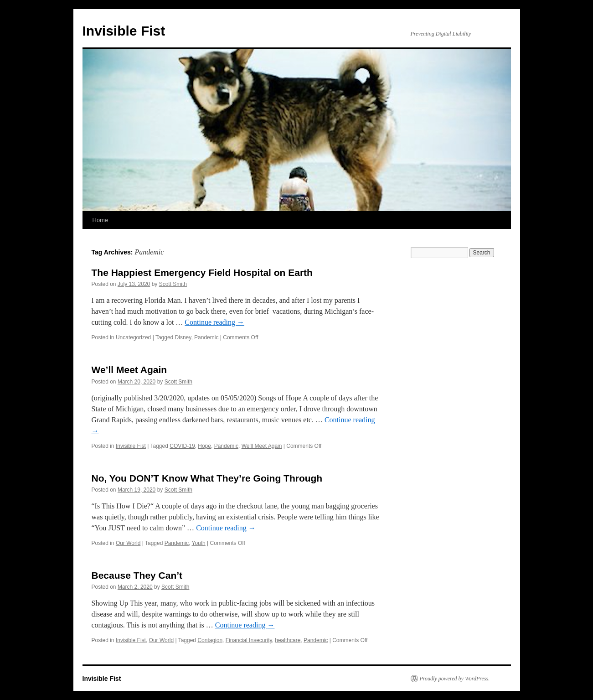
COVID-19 (182, 446)
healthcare (288, 640)
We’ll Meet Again (129, 370)
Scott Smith (173, 284)
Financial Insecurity (249, 640)
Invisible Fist (124, 31)
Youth (199, 543)
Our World (128, 543)
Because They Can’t (137, 575)
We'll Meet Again (262, 446)
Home (101, 220)
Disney (183, 337)
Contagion (210, 640)
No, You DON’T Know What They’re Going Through (207, 478)
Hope (204, 446)
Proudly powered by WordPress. (455, 679)
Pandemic (206, 337)
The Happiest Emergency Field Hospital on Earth (202, 272)
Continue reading (214, 322)
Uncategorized (133, 337)
